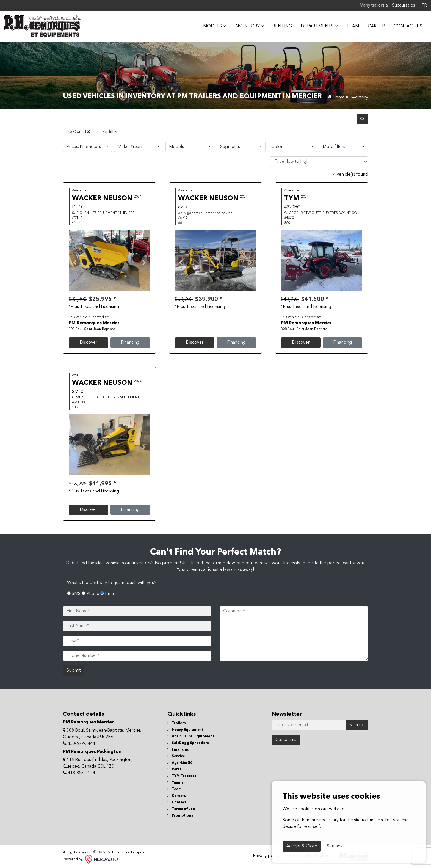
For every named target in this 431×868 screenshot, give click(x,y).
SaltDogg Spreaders (188, 743)
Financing (130, 343)
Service (176, 756)
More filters (334, 147)
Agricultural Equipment (191, 736)
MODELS (214, 26)
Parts (174, 769)
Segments (230, 147)
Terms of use (181, 809)
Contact (177, 802)
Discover (89, 343)
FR (424, 5)
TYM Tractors (182, 776)
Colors (278, 147)
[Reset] (108, 132)
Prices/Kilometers (84, 147)
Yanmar (176, 783)
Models (176, 147)
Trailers (177, 723)
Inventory (249, 26)
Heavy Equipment (185, 730)
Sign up (357, 725)
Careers (177, 796)
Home (336, 97)
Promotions (180, 816)
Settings (335, 846)
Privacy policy (266, 856)
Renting (282, 26)
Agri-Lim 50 (180, 763)
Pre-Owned (78, 132)
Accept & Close (302, 846)
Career (376, 26)
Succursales (404, 5)
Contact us (286, 740)
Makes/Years (130, 147)
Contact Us (408, 26)
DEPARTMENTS (319, 26)
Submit (74, 671)
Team (353, 26)
